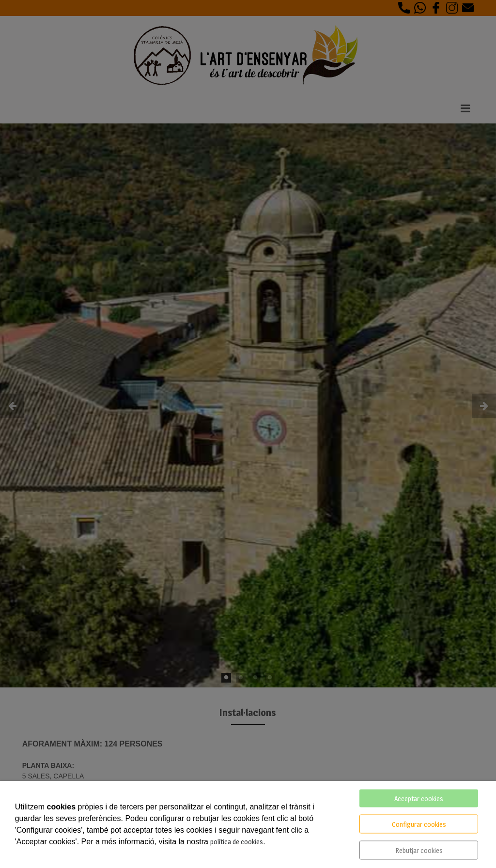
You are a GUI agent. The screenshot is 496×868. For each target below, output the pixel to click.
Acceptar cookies (419, 799)
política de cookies (237, 842)
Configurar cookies (419, 824)
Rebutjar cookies (419, 850)
